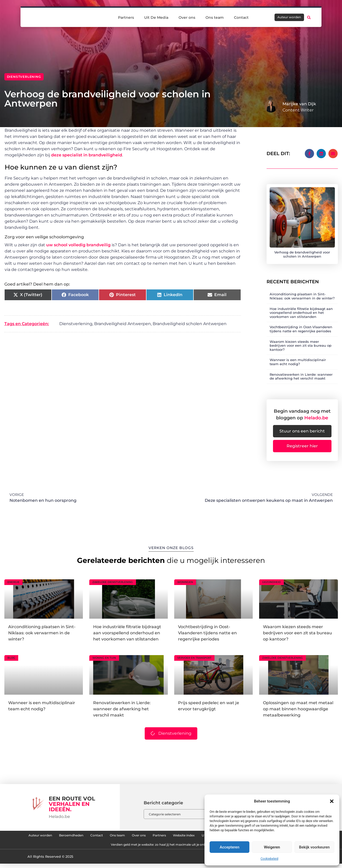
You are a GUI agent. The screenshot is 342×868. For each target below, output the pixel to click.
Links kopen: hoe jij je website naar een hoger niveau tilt (91, 847)
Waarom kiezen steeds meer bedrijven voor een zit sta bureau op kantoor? (301, 341)
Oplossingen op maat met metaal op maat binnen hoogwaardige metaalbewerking (298, 708)
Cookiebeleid (270, 859)
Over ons (187, 17)
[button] (332, 801)
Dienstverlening (24, 77)
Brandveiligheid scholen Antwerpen (190, 324)
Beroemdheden (101, 836)
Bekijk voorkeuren (314, 847)
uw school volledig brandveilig (78, 245)
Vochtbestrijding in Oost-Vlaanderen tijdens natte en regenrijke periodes (301, 325)
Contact (241, 17)
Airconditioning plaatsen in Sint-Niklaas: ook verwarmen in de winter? (302, 292)
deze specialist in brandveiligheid (87, 155)
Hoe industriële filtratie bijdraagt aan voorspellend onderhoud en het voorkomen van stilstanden (301, 309)
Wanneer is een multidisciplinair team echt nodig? (298, 358)
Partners (126, 17)
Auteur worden (62, 836)
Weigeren (272, 847)
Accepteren (229, 847)
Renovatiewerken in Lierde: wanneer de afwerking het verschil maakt (301, 372)
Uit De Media (156, 17)
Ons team (215, 17)
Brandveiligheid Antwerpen (123, 324)
